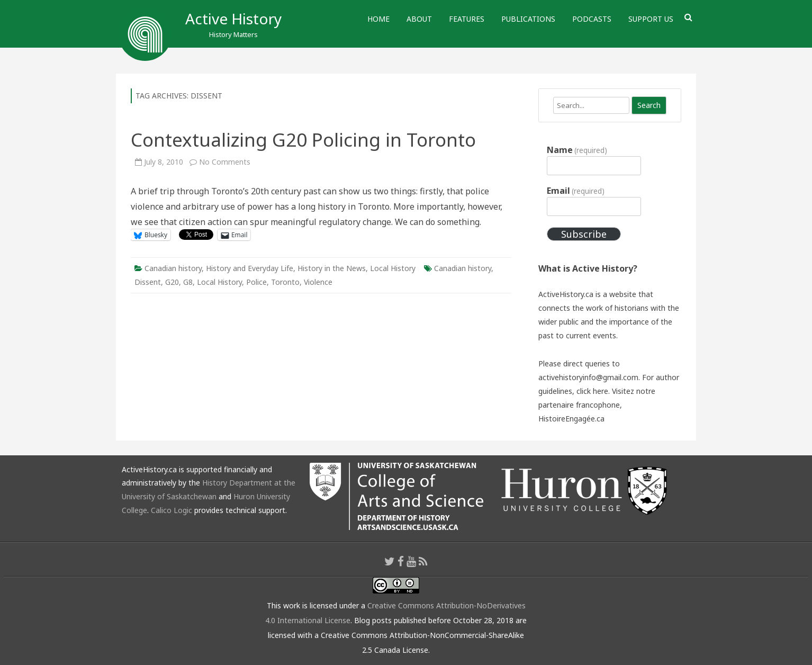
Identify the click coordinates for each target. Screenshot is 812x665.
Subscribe (584, 234)
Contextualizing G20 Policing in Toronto (303, 140)
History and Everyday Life (250, 268)
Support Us (651, 19)
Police (256, 282)
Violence (318, 282)
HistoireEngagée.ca (571, 419)
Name (577, 150)
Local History (393, 268)
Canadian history (173, 268)
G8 (188, 282)
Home (378, 19)
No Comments (225, 162)
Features (467, 19)
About (419, 19)
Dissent (148, 282)
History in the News (332, 268)
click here (592, 391)
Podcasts (592, 19)
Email (576, 191)
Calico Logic (172, 510)
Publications (528, 19)
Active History (233, 19)
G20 (172, 282)
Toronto (285, 282)
